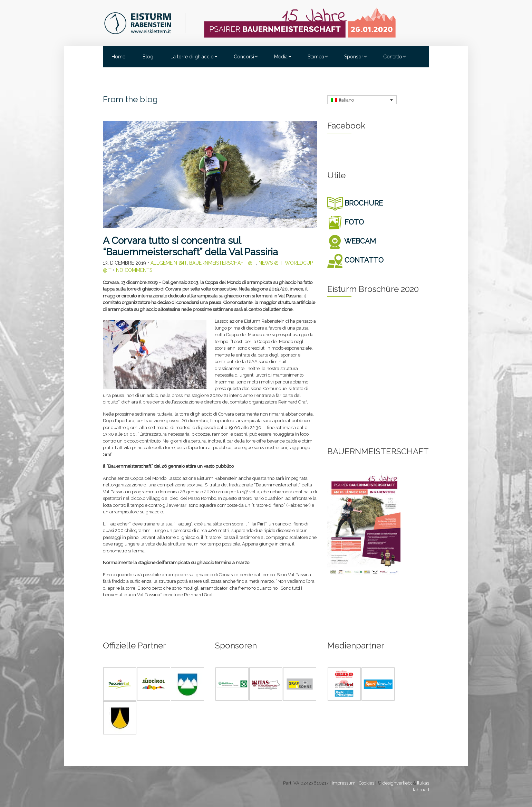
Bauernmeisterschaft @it (223, 263)
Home (118, 57)
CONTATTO (355, 260)
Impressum (344, 783)
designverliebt (397, 783)
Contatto (393, 57)
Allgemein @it (169, 263)
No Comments (134, 270)
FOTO (346, 222)
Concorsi (244, 57)
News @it (270, 263)
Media (281, 57)
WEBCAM (352, 241)
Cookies (366, 783)
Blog (148, 57)
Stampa (316, 57)
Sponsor (354, 57)
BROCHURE (355, 203)
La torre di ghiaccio (192, 57)
